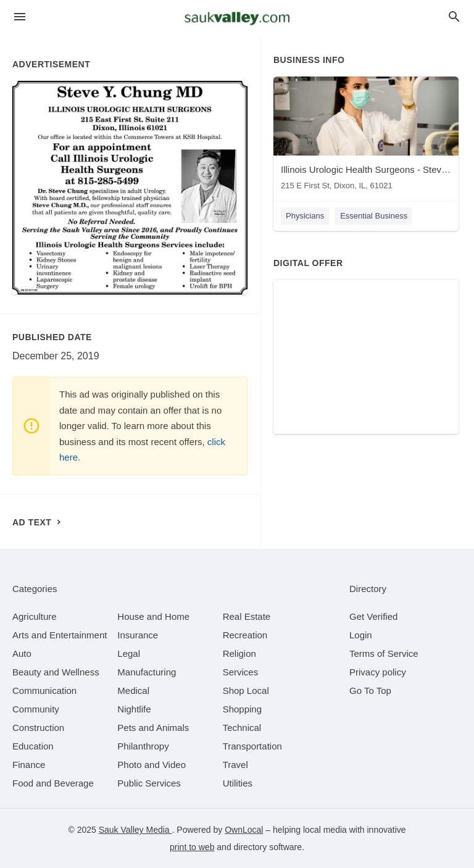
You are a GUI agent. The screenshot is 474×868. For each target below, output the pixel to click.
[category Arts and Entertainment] (60, 635)
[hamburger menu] (20, 17)
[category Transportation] (252, 746)
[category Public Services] (149, 783)
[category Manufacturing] (147, 672)
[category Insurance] (138, 635)
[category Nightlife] (134, 709)
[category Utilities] (238, 783)
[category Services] (241, 672)
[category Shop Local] (246, 691)
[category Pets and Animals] (153, 728)
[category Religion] (239, 653)
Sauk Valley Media (135, 830)
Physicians (305, 216)
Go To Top (370, 691)
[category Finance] (29, 765)
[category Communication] (44, 691)
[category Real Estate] (247, 616)
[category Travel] (235, 765)
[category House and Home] (153, 616)
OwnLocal (244, 830)
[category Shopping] (242, 709)
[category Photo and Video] (152, 765)
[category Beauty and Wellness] (56, 672)
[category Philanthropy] (143, 746)
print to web (192, 847)
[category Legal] (129, 653)
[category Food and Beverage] (53, 783)
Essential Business (374, 216)
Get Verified (373, 616)
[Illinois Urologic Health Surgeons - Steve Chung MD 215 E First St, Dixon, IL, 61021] (366, 136)
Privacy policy (378, 672)
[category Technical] (242, 728)
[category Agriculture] (35, 616)
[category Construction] (38, 728)
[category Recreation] (245, 635)
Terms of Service (384, 653)
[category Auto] (22, 653)
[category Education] (33, 746)
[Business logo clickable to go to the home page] (237, 19)
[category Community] (36, 709)
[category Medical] (133, 691)
